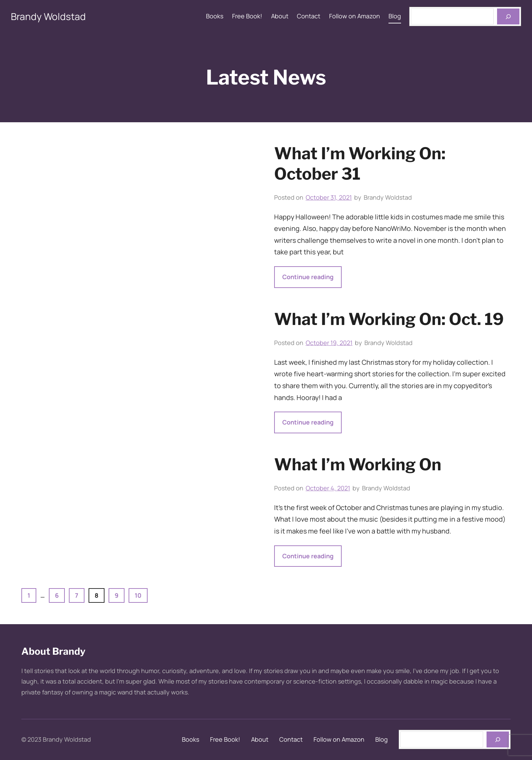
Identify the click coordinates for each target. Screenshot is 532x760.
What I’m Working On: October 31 (360, 164)
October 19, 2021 (329, 343)
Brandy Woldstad (48, 16)
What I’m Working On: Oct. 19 (389, 319)
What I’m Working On (358, 465)
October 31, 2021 (329, 197)
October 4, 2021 (328, 488)
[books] (498, 739)
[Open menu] (508, 16)
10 (138, 595)
